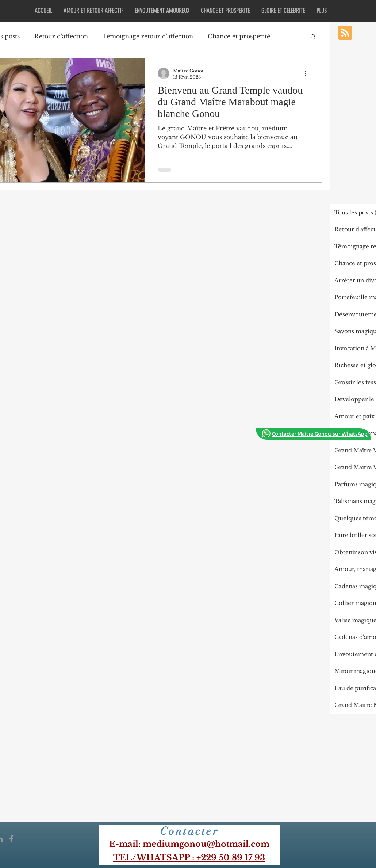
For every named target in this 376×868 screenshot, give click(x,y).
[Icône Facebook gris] (11, 839)
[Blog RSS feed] (345, 33)
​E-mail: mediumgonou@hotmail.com (189, 844)
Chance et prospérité (239, 36)
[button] (313, 37)
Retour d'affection (61, 36)
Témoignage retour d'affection (148, 36)
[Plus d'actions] (308, 73)
